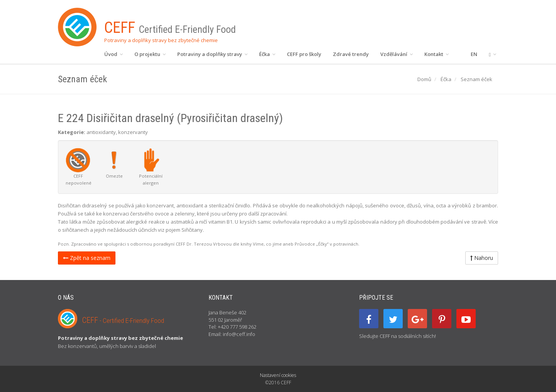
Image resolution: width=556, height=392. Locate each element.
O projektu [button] (150, 54)
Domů (424, 79)
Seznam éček (476, 79)
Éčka (446, 79)
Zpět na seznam (87, 258)
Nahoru (482, 258)
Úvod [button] (114, 54)
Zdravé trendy (351, 54)
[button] (492, 54)
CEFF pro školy (304, 54)
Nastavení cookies (278, 375)
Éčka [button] (267, 54)
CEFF (123, 320)
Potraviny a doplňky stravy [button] (212, 54)
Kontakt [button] (436, 54)
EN (474, 54)
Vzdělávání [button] (397, 54)
